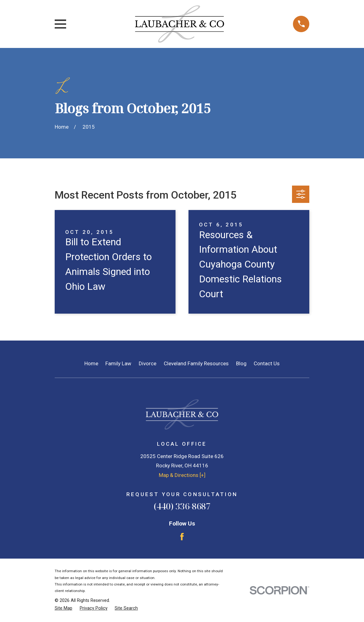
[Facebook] (182, 537)
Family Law (118, 363)
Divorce (148, 363)
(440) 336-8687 (182, 506)
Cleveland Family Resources (196, 363)
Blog (241, 363)
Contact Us (267, 363)
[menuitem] (63, 608)
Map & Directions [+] (182, 475)
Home (91, 363)
